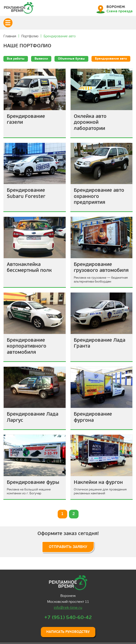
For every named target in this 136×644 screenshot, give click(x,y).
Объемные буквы (71, 59)
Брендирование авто (111, 59)
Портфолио (30, 37)
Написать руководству (68, 632)
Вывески (41, 59)
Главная (10, 37)
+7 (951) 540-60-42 (68, 617)
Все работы (16, 59)
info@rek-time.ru (68, 608)
